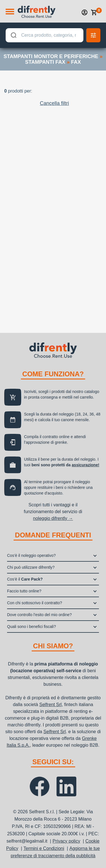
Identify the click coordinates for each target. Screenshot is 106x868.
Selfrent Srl (50, 705)
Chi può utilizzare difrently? (31, 567)
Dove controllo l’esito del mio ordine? (39, 615)
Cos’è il (25, 579)
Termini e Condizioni (44, 848)
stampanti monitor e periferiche (51, 56)
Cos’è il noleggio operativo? (31, 555)
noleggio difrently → (53, 518)
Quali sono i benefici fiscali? (32, 627)
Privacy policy (66, 841)
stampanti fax (45, 62)
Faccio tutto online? (24, 591)
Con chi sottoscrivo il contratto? (35, 603)
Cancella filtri (54, 103)
